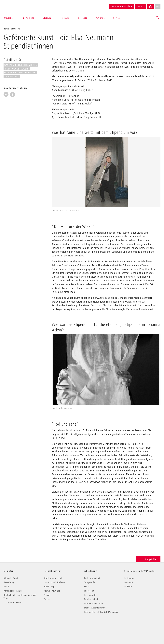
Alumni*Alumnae (52, 591)
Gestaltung (9, 582)
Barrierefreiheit (91, 599)
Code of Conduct (92, 578)
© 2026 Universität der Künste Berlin (18, 624)
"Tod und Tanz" (12, 76)
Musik (6, 586)
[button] (158, 18)
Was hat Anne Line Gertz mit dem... (21, 65)
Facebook (129, 582)
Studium (47, 18)
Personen (100, 18)
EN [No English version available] (158, 6)
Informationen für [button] (121, 6)
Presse (47, 595)
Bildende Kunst (11, 578)
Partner (47, 599)
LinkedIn (128, 586)
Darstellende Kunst (13, 591)
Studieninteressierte (53, 578)
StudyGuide (148, 559)
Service (117, 18)
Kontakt (141, 6)
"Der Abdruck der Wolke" (17, 69)
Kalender (83, 18)
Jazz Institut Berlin (13, 602)
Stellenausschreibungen (95, 608)
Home (6, 29)
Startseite (16, 29)
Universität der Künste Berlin (15, 5)
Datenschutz (90, 595)
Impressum (89, 591)
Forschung (64, 18)
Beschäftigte (50, 586)
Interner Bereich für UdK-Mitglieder (101, 612)
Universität (9, 18)
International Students (54, 582)
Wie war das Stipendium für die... (20, 73)
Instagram (129, 578)
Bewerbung (29, 18)
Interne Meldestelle (94, 603)
